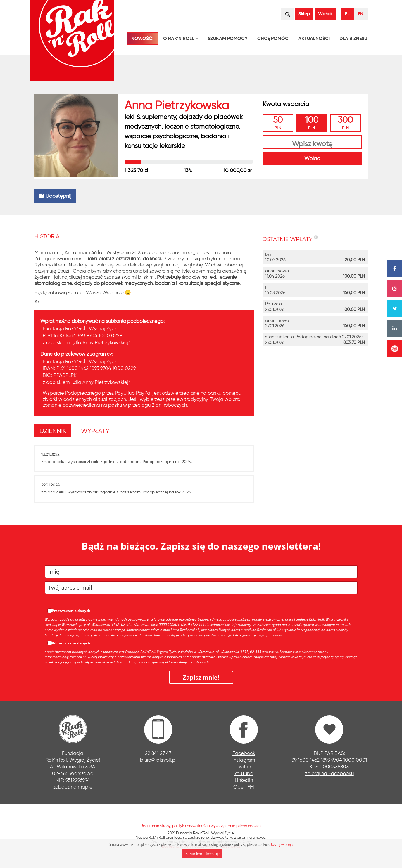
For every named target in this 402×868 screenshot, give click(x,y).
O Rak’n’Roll (182, 39)
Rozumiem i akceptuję (202, 854)
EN (361, 14)
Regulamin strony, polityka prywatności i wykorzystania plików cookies (201, 826)
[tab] (55, 431)
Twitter (244, 766)
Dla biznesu (353, 38)
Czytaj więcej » (282, 844)
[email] (201, 588)
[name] (201, 572)
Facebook (244, 753)
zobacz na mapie (73, 787)
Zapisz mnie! (201, 677)
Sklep (304, 14)
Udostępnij (55, 196)
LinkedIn (244, 780)
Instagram (244, 760)
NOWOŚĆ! (142, 38)
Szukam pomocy (228, 38)
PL (347, 14)
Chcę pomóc (273, 38)
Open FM (244, 787)
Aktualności (314, 38)
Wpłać (325, 14)
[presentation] (53, 431)
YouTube (244, 773)
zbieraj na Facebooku (329, 773)
